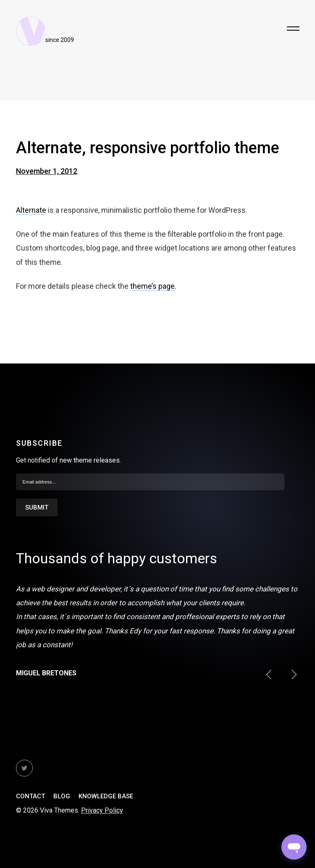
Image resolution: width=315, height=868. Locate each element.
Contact (30, 796)
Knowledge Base (106, 796)
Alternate (31, 210)
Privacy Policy (102, 810)
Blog (62, 796)
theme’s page (152, 286)
